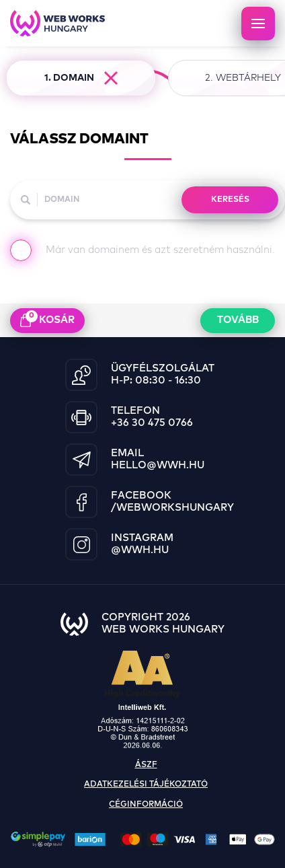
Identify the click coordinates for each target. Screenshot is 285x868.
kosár (47, 319)
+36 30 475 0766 (152, 423)
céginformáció (146, 805)
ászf (146, 765)
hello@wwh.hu (158, 465)
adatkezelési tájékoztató (146, 785)
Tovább (238, 320)
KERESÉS (230, 200)
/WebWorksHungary (172, 508)
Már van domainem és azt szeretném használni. (142, 253)
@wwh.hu (140, 550)
